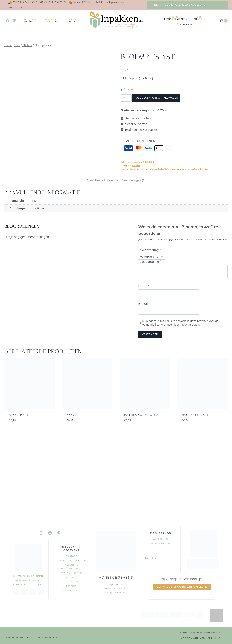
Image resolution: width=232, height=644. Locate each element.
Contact (73, 21)
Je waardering (150, 250)
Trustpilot (150, 558)
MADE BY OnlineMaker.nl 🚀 (200, 638)
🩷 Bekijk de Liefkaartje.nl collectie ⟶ (180, 5)
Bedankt (131, 169)
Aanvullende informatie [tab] (102, 180)
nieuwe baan (180, 169)
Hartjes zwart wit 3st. (144, 415)
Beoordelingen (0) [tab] (134, 180)
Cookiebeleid (71, 590)
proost (192, 169)
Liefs (161, 169)
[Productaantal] (126, 98)
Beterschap (143, 169)
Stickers (136, 165)
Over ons (51, 21)
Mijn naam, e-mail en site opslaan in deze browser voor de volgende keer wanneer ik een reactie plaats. (180, 323)
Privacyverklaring (71, 573)
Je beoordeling (150, 262)
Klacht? (71, 577)
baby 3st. (74, 415)
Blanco (154, 169)
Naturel (168, 169)
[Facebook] (7, 21)
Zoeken (186, 24)
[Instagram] (14, 21)
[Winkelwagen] (224, 21)
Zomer (208, 169)
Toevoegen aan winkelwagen (156, 98)
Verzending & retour (71, 560)
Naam (144, 286)
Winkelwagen (161, 543)
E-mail (144, 304)
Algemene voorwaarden (71, 567)
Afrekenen (160, 539)
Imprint (71, 586)
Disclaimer (71, 582)
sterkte (200, 169)
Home (30, 21)
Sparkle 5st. (19, 415)
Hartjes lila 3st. (196, 415)
